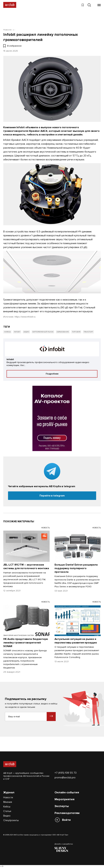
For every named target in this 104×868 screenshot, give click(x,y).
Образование (63, 332)
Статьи (7, 811)
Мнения (8, 802)
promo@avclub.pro (65, 778)
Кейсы (7, 807)
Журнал (9, 792)
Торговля (76, 332)
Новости (8, 797)
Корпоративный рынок (43, 332)
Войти (66, 820)
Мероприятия (64, 799)
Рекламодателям (67, 813)
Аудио (26, 332)
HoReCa (7, 332)
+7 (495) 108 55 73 (66, 773)
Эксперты (62, 806)
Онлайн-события (67, 792)
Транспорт (88, 332)
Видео (7, 816)
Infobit (17, 332)
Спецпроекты (11, 820)
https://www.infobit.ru (25, 317)
